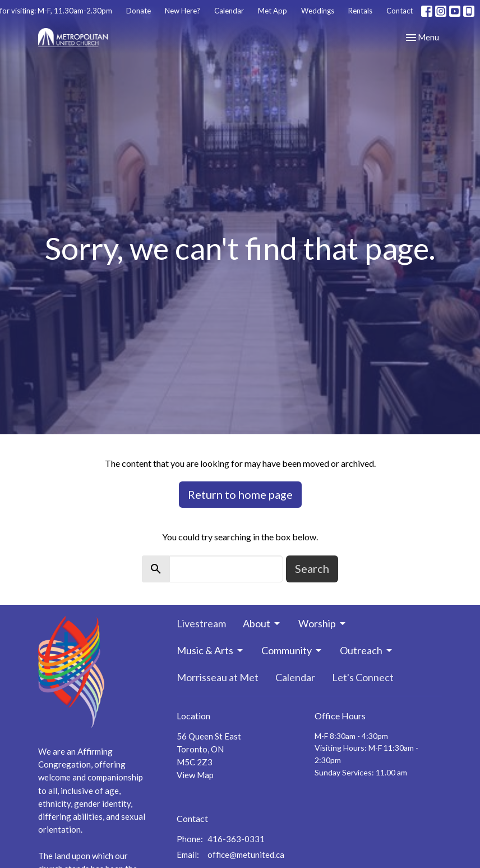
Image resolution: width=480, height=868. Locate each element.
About (262, 623)
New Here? (183, 11)
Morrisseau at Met (218, 677)
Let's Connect (363, 677)
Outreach (367, 650)
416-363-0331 (236, 839)
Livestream (201, 623)
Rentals (360, 11)
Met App (273, 11)
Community (292, 650)
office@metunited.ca (246, 855)
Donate (139, 11)
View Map (195, 775)
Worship (323, 623)
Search (312, 568)
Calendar (229, 11)
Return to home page (240, 494)
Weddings (318, 11)
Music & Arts (211, 650)
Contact (400, 11)
